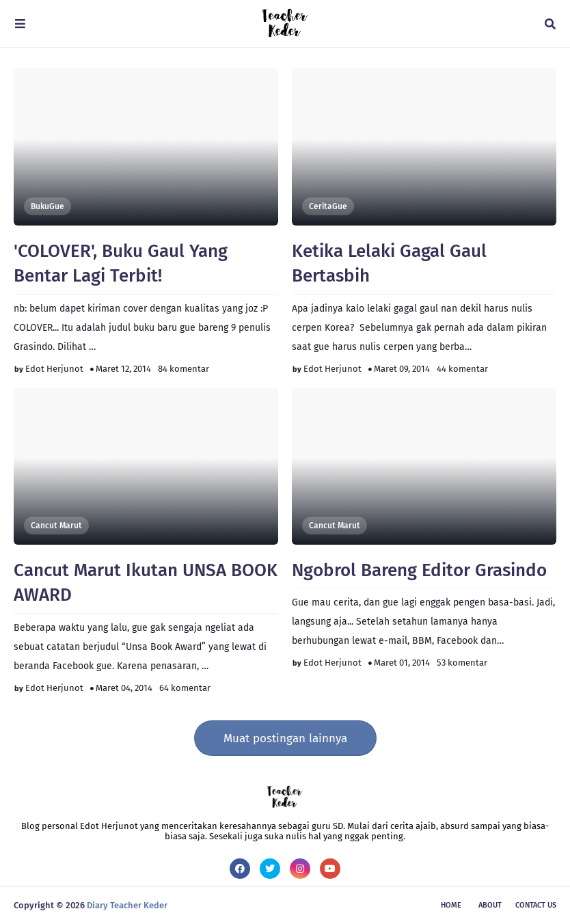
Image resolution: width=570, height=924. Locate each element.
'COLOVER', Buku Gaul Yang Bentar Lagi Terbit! (121, 263)
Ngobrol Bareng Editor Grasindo (419, 570)
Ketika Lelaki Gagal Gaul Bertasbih (389, 263)
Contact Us (536, 905)
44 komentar (462, 369)
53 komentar (462, 663)
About (490, 905)
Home (451, 905)
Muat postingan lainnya (285, 738)
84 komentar (184, 369)
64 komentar (185, 688)
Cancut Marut (56, 526)
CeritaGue (328, 206)
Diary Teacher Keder (127, 905)
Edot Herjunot (54, 369)
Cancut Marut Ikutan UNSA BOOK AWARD (146, 583)
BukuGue (47, 206)
